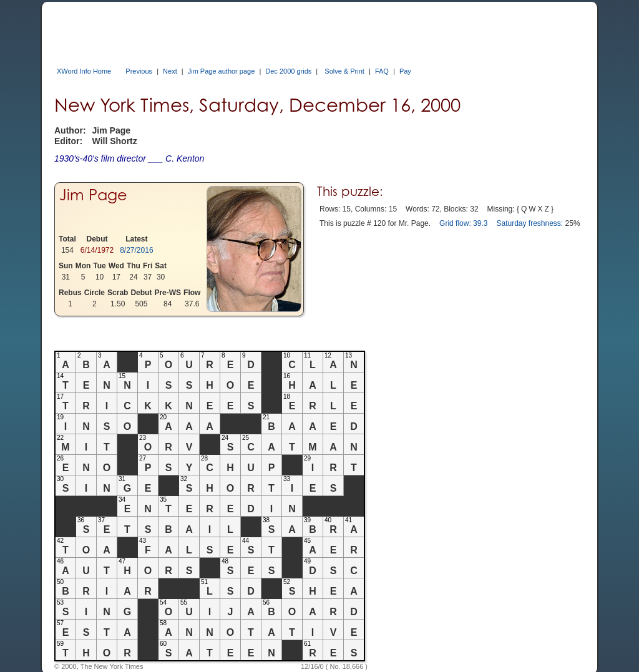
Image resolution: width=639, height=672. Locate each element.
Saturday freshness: (529, 223)
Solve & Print (344, 71)
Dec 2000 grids (288, 71)
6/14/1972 (97, 250)
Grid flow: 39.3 (463, 223)
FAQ (382, 71)
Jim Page (93, 195)
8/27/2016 (136, 250)
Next (170, 71)
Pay (405, 71)
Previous (139, 71)
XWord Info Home (84, 71)
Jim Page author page (222, 71)
